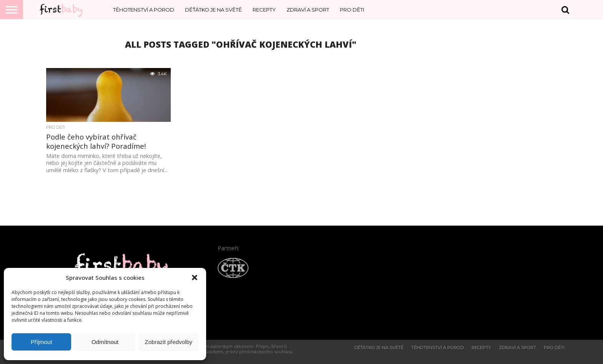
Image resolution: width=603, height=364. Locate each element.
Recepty (264, 10)
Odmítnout (105, 342)
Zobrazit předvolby (169, 342)
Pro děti (352, 10)
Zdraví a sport (308, 10)
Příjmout (42, 342)
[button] (195, 278)
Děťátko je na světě (213, 10)
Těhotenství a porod (144, 10)
